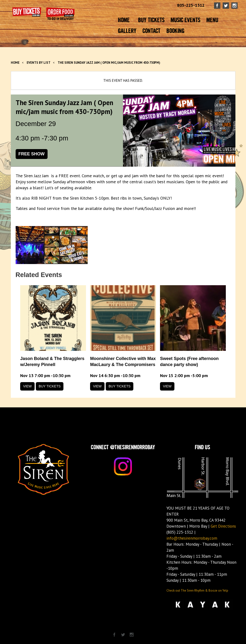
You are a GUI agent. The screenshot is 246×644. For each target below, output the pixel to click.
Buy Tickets (50, 386)
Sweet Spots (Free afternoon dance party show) (189, 362)
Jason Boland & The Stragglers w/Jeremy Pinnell (52, 362)
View (27, 386)
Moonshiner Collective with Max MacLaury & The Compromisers (123, 362)
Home (15, 63)
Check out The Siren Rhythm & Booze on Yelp (197, 590)
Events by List (39, 63)
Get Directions (223, 526)
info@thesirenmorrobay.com (192, 538)
